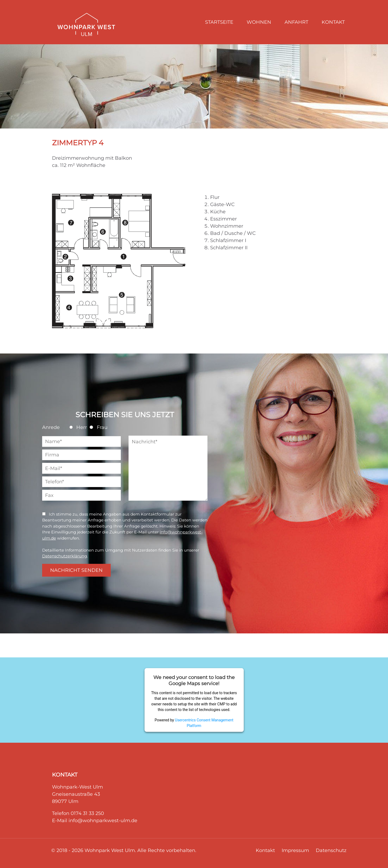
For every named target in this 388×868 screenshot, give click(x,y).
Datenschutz (331, 850)
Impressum (295, 850)
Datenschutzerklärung (65, 556)
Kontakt (265, 850)
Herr (78, 427)
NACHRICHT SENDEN (76, 570)
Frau (99, 427)
